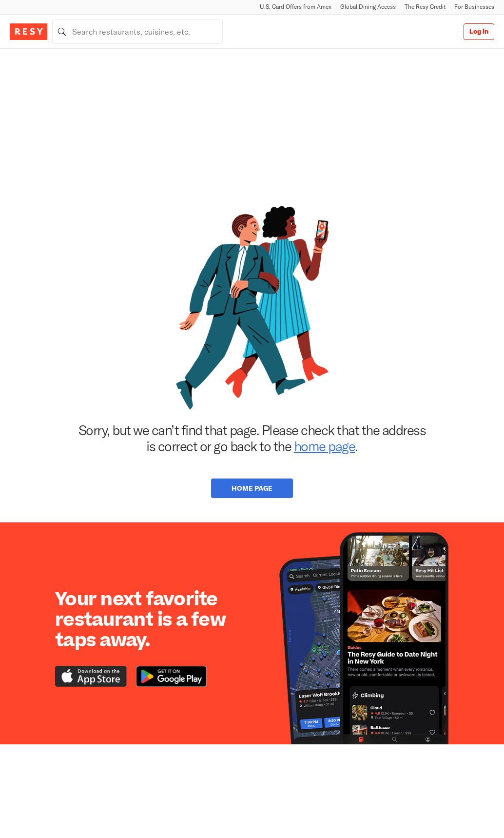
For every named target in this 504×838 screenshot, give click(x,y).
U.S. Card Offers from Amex (296, 7)
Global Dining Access (368, 7)
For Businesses (474, 7)
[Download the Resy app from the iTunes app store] (91, 676)
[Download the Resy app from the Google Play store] (171, 676)
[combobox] (137, 32)
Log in (479, 32)
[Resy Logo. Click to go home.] (29, 32)
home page (325, 446)
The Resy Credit (425, 7)
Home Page (252, 488)
